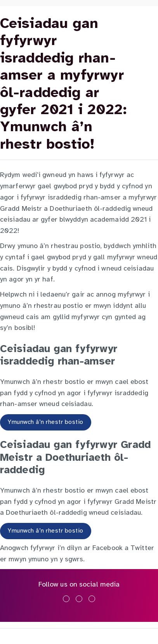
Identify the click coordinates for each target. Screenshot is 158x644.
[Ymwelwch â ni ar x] (79, 599)
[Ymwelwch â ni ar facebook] (66, 599)
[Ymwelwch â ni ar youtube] (92, 599)
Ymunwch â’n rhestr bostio (46, 422)
